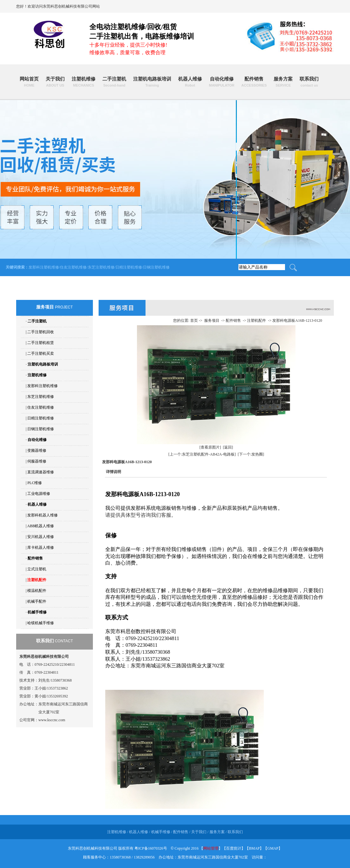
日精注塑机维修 (129, 267)
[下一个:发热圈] (251, 454)
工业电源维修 (39, 494)
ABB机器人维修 (41, 526)
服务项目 (212, 321)
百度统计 (234, 848)
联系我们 (309, 82)
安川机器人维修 (41, 537)
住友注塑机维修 (73, 267)
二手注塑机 (114, 82)
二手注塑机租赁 (41, 343)
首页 (194, 321)
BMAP (254, 848)
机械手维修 (37, 612)
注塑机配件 (37, 580)
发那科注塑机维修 (44, 267)
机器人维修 (190, 82)
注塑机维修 (84, 82)
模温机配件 (37, 591)
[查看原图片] (210, 447)
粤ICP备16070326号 (151, 848)
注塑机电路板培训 (152, 82)
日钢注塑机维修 (156, 267)
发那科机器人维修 (42, 515)
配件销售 (254, 82)
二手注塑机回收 (41, 332)
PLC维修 (35, 483)
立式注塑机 (37, 569)
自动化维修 (222, 82)
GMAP (273, 848)
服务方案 (283, 82)
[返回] (228, 447)
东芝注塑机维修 (101, 267)
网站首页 (29, 82)
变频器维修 (37, 450)
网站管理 (211, 848)
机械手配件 (37, 601)
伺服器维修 (37, 461)
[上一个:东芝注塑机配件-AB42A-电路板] (202, 454)
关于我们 (55, 82)
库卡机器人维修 (41, 547)
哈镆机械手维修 (41, 623)
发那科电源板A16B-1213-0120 (297, 321)
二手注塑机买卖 (41, 353)
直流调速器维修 (41, 472)
